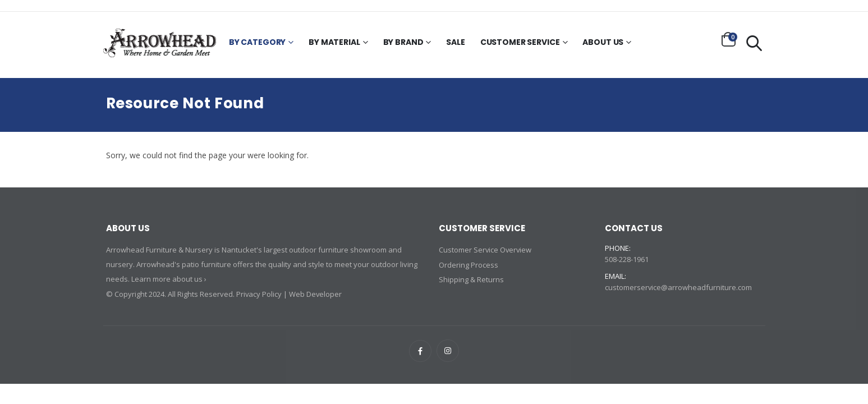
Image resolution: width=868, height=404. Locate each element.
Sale (455, 43)
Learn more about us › (169, 279)
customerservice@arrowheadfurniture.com (679, 287)
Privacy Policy (259, 293)
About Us (603, 43)
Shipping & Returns (471, 279)
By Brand (403, 43)
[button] (729, 39)
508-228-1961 (627, 259)
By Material (334, 43)
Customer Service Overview (486, 250)
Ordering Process (469, 264)
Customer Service (520, 43)
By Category (257, 43)
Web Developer (316, 293)
